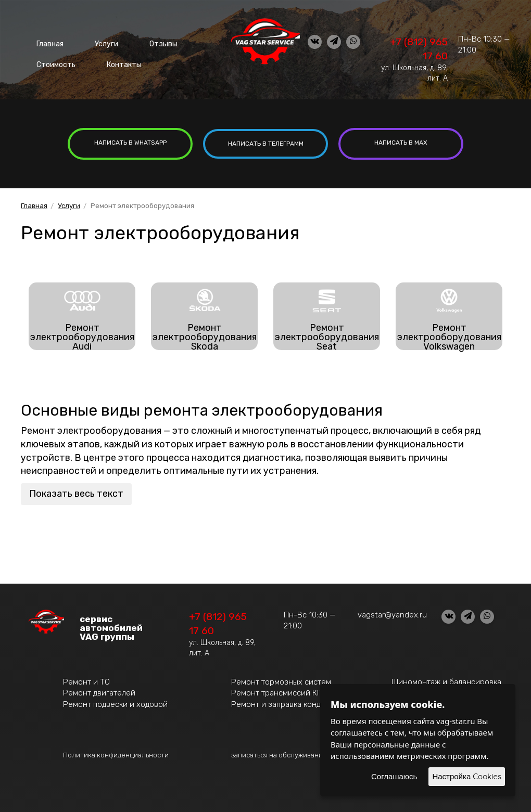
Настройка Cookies (467, 776)
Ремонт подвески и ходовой (115, 702)
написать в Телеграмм (266, 143)
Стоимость (53, 57)
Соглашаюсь (394, 776)
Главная (46, 41)
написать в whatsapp (130, 143)
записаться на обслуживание (279, 753)
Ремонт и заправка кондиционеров (296, 702)
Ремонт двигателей (99, 691)
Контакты (114, 57)
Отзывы (140, 41)
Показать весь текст (76, 492)
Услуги (93, 41)
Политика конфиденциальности (116, 753)
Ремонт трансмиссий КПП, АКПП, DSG (301, 691)
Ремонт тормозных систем (281, 680)
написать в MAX (401, 143)
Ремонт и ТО (86, 680)
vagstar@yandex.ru (392, 613)
